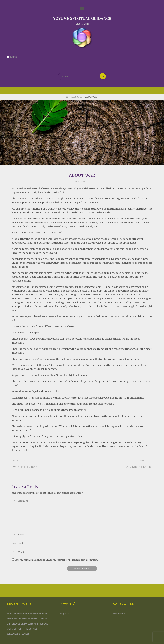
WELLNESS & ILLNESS (18, 634)
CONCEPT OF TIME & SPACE (22, 629)
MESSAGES (76, 97)
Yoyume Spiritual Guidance (82, 18)
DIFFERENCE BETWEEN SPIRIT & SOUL (27, 624)
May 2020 (65, 614)
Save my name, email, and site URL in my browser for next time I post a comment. (55, 560)
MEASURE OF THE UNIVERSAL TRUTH (27, 619)
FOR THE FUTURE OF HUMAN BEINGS (27, 614)
